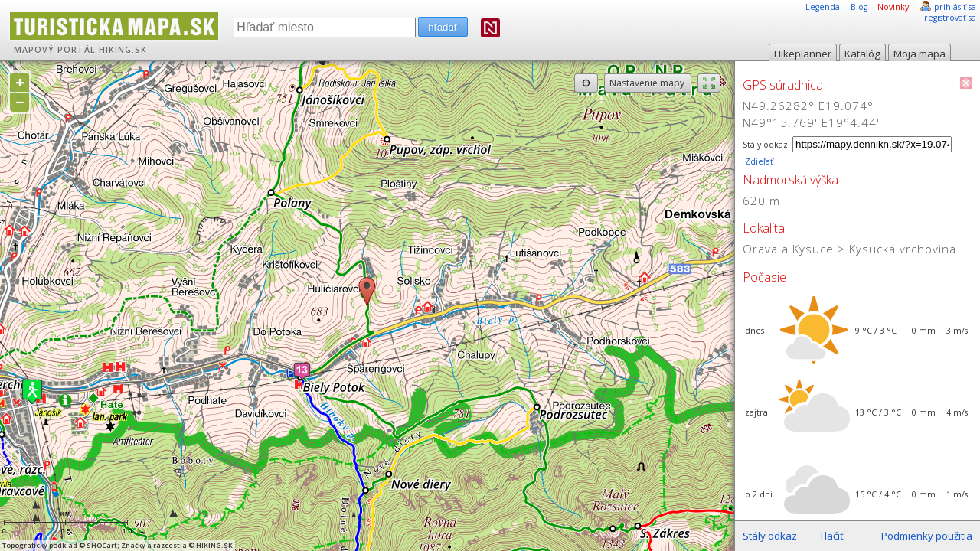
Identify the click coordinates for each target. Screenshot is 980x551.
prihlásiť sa (955, 7)
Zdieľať (758, 161)
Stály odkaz (770, 536)
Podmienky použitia (927, 536)
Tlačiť (831, 536)
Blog (859, 7)
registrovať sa (950, 18)
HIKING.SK (123, 50)
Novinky (893, 7)
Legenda (823, 7)
